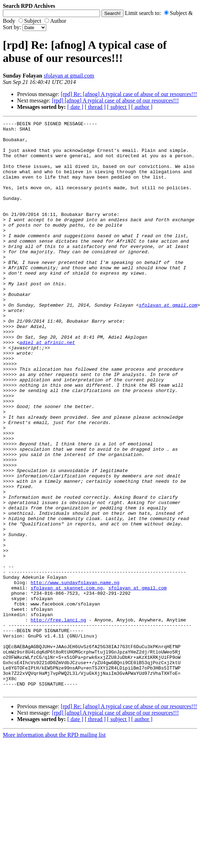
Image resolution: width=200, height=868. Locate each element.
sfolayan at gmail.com (69, 76)
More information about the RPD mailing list (54, 849)
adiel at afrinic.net (47, 387)
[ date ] (75, 107)
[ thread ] (95, 107)
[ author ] (142, 107)
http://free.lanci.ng (58, 720)
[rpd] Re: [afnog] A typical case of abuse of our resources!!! (129, 94)
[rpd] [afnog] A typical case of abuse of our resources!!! (115, 100)
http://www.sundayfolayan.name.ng (75, 675)
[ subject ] (119, 107)
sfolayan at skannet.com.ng (67, 682)
